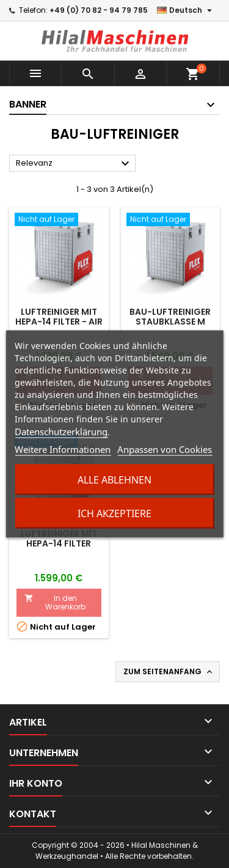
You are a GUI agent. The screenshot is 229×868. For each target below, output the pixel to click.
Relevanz (74, 164)
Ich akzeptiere (114, 513)
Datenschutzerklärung (61, 432)
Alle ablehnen (114, 480)
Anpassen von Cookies (165, 449)
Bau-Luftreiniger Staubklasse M (170, 317)
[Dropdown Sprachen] (186, 10)
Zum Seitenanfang (169, 672)
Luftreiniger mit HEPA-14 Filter (59, 539)
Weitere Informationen (63, 449)
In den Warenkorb (55, 602)
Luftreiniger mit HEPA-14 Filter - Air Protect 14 (59, 322)
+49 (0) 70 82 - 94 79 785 (99, 10)
